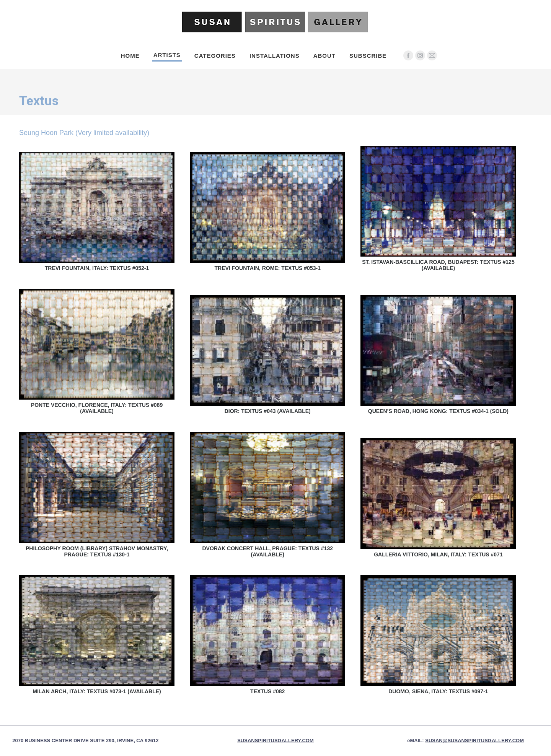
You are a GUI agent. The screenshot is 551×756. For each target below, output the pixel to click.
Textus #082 (267, 691)
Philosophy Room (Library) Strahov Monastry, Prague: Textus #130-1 (97, 551)
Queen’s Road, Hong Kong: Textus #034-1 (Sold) (438, 411)
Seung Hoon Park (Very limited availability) (84, 133)
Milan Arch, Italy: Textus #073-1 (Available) (97, 691)
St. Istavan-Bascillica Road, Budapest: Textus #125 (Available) (438, 265)
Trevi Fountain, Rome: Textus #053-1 (267, 268)
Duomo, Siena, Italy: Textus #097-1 (438, 691)
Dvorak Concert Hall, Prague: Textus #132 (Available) (267, 551)
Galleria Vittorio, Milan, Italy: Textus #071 (438, 554)
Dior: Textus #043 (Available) (268, 411)
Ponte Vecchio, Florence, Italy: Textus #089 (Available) (97, 408)
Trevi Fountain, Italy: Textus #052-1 (97, 268)
